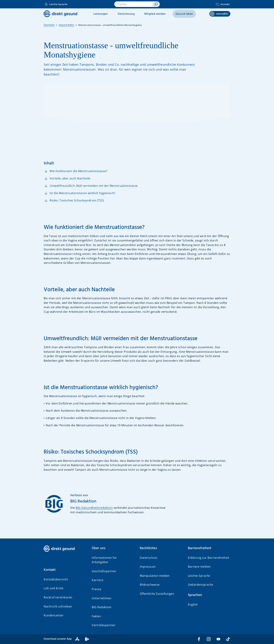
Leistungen (101, 14)
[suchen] (156, 4)
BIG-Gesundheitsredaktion (94, 508)
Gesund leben (184, 14)
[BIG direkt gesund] (60, 14)
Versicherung (126, 14)
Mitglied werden (155, 14)
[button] (65, 570)
